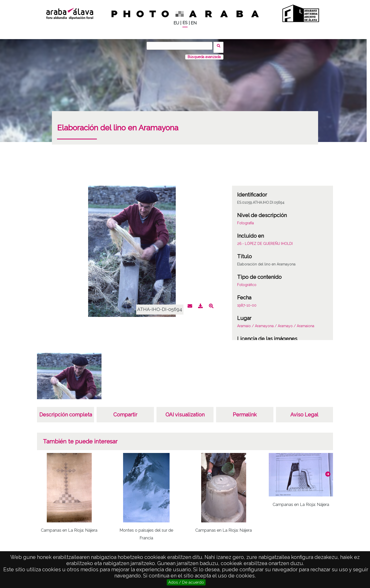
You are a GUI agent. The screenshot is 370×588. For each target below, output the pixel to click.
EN (194, 23)
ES (185, 23)
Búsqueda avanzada (204, 54)
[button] (328, 471)
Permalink (245, 412)
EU (176, 23)
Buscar (220, 46)
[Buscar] (181, 46)
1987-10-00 (247, 302)
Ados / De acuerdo (186, 582)
